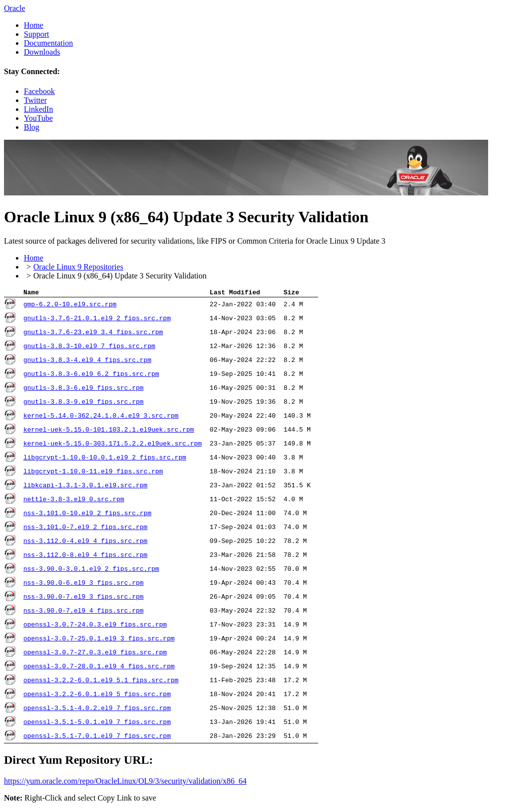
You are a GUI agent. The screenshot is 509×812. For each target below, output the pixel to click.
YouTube (38, 118)
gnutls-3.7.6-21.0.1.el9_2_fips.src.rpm (97, 320)
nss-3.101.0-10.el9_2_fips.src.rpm (87, 515)
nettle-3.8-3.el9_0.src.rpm (74, 501)
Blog (32, 127)
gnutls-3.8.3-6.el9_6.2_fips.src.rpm (91, 375)
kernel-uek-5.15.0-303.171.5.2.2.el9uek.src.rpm (113, 445)
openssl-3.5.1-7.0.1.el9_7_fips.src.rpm (97, 737)
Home (34, 25)
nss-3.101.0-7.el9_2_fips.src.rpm (85, 529)
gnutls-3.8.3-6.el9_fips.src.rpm (84, 389)
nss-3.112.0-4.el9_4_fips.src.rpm (85, 542)
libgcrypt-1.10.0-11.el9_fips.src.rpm (93, 473)
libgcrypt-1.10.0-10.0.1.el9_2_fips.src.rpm (105, 459)
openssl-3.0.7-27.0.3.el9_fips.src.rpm (95, 654)
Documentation (48, 43)
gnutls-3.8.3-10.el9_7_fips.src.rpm (89, 348)
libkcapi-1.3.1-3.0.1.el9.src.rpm (85, 487)
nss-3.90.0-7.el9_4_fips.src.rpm (84, 612)
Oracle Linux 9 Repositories (78, 267)
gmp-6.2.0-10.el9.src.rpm (70, 306)
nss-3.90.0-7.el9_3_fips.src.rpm (84, 598)
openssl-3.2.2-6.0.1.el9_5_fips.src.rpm (97, 696)
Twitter (35, 100)
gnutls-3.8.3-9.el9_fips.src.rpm (84, 403)
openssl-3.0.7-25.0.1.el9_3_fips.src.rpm (99, 640)
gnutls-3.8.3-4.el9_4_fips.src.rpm (87, 361)
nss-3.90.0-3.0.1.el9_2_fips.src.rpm (91, 570)
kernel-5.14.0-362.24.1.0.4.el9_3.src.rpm (101, 417)
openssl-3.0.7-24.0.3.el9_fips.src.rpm (95, 626)
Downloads (42, 52)
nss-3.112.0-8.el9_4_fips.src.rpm (85, 556)
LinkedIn (39, 109)
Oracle (15, 8)
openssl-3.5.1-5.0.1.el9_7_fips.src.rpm (97, 723)
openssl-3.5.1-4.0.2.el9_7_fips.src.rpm (97, 710)
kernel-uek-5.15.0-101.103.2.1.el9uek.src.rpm (109, 431)
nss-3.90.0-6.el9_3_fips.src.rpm (84, 584)
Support (37, 34)
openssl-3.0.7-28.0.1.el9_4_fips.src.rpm (99, 668)
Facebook (39, 91)
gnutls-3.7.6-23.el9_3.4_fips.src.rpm (93, 334)
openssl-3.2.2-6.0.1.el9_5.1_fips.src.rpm (101, 682)
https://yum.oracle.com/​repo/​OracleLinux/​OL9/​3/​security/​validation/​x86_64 (125, 782)
